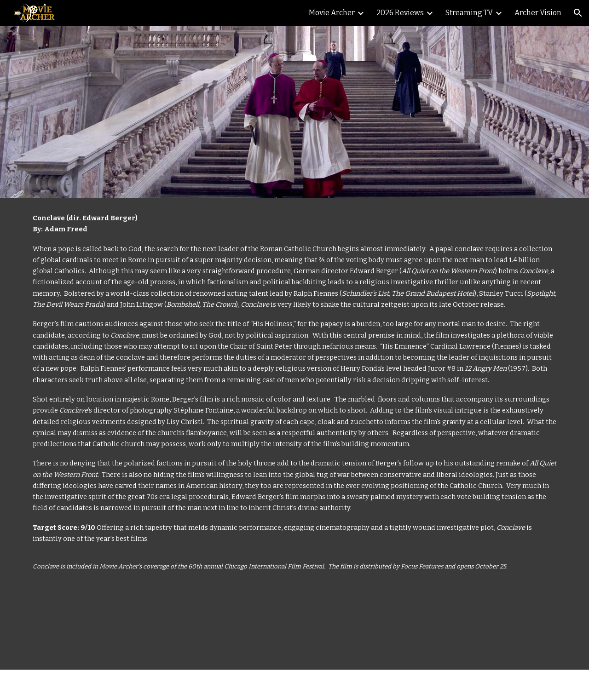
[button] (578, 13)
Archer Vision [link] (538, 13)
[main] (294, 434)
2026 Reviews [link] (400, 13)
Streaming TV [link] (469, 13)
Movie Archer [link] (332, 13)
